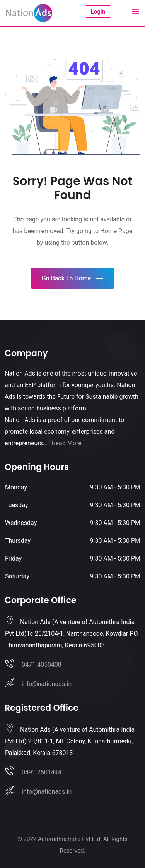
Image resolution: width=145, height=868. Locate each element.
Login (98, 12)
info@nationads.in (47, 684)
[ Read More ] (67, 443)
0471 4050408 (42, 665)
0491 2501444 (42, 772)
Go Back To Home (73, 279)
